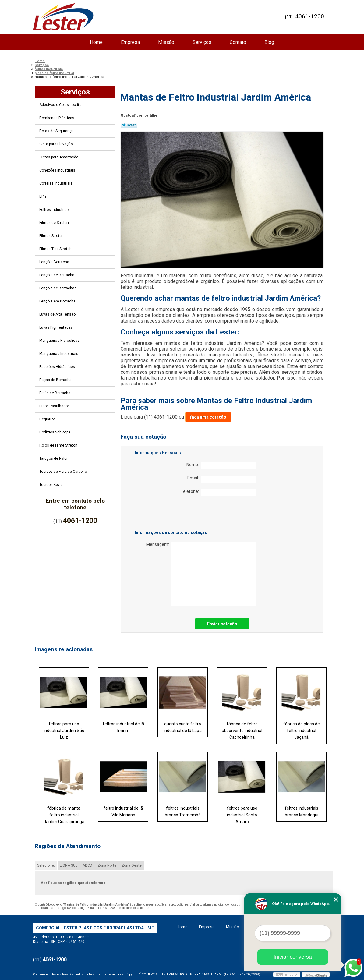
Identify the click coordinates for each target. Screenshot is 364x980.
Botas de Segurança (57, 131)
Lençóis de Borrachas (58, 288)
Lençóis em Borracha (58, 301)
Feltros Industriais (55, 210)
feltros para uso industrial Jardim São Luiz (64, 731)
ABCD (87, 865)
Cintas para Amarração (59, 157)
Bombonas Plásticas (57, 118)
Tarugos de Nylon (54, 458)
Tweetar (129, 125)
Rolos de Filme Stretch (59, 445)
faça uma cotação (208, 417)
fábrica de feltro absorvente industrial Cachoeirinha (242, 731)
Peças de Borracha (56, 380)
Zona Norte (107, 865)
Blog (269, 42)
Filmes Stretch (52, 236)
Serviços (202, 42)
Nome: (221, 466)
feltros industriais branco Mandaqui (302, 812)
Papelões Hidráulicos (58, 367)
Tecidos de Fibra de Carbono (64, 472)
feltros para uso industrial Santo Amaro (242, 815)
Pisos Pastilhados (55, 406)
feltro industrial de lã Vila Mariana (123, 812)
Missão (166, 42)
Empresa (130, 42)
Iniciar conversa (293, 957)
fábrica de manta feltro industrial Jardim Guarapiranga (64, 815)
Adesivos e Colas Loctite (61, 105)
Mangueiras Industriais (59, 354)
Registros (48, 419)
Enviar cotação (222, 624)
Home (96, 42)
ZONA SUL (69, 865)
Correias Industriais (56, 183)
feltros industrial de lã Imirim (123, 727)
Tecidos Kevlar (52, 485)
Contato (238, 42)
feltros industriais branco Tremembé (183, 812)
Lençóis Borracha (55, 262)
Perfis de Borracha (55, 393)
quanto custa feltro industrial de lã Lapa (183, 727)
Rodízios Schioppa (55, 432)
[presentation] (173, 514)
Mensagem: (201, 574)
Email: (222, 479)
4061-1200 (310, 16)
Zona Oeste (132, 865)
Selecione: (46, 865)
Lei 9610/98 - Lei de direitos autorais (124, 908)
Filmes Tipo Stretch (56, 249)
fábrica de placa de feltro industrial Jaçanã (302, 731)
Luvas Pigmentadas (57, 327)
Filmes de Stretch (55, 223)
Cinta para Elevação (57, 144)
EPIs (43, 196)
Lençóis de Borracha (57, 275)
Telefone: (219, 493)
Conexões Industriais (58, 170)
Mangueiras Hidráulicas (60, 341)
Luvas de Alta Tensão (58, 314)
